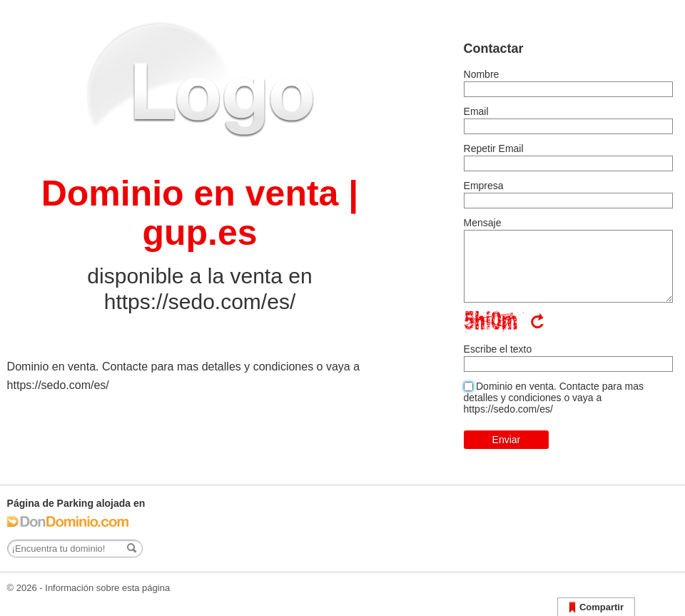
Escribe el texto (498, 349)
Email (476, 111)
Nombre (482, 74)
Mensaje (483, 223)
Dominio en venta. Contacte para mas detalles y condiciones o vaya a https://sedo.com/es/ (554, 398)
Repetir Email (494, 148)
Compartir (596, 608)
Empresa (484, 186)
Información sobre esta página (107, 588)
